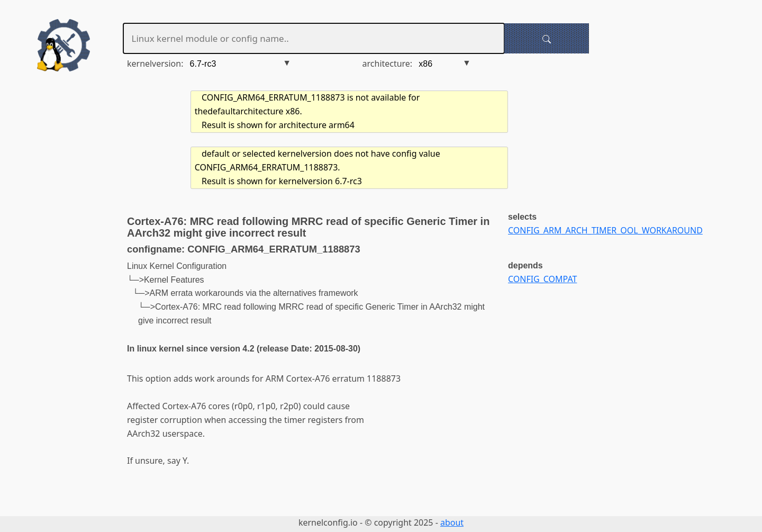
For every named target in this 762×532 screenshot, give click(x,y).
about (452, 522)
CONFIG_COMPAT (542, 279)
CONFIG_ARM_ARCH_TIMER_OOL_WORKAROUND (605, 230)
